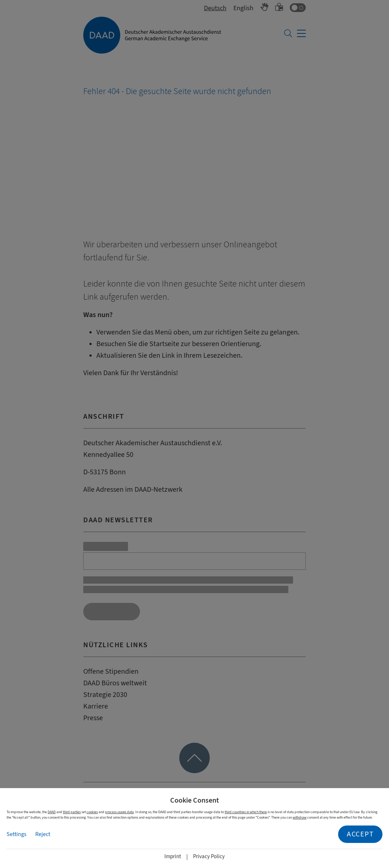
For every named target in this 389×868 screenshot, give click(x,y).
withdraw (300, 817)
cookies (92, 812)
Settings (17, 834)
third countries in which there (246, 812)
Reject (43, 834)
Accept (360, 834)
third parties (72, 812)
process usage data (119, 812)
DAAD (52, 812)
